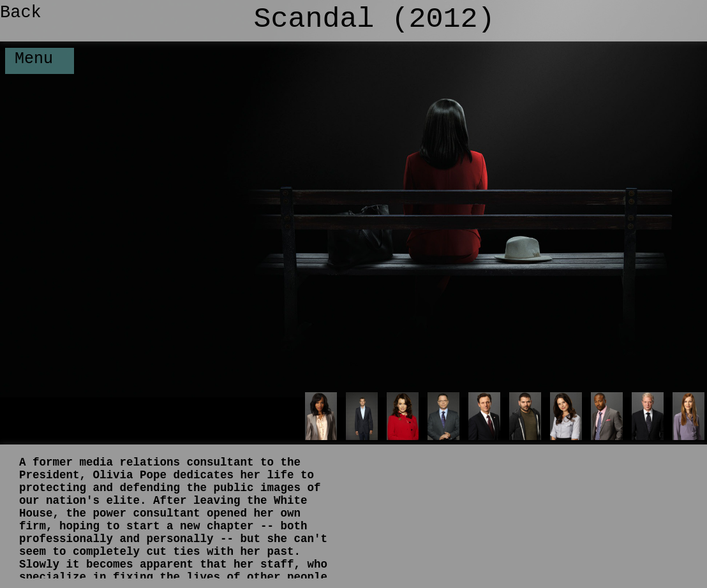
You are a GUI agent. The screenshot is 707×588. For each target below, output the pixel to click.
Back (21, 13)
